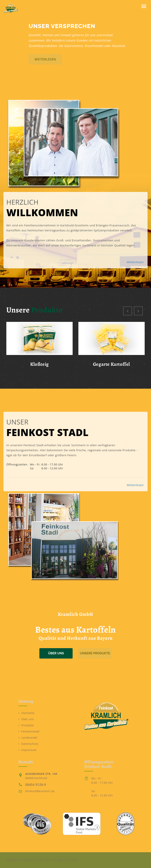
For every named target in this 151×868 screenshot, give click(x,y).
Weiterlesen (135, 262)
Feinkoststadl (29, 731)
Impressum (28, 750)
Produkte (26, 725)
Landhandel (28, 738)
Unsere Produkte (95, 653)
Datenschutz (28, 744)
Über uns (56, 653)
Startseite (27, 713)
